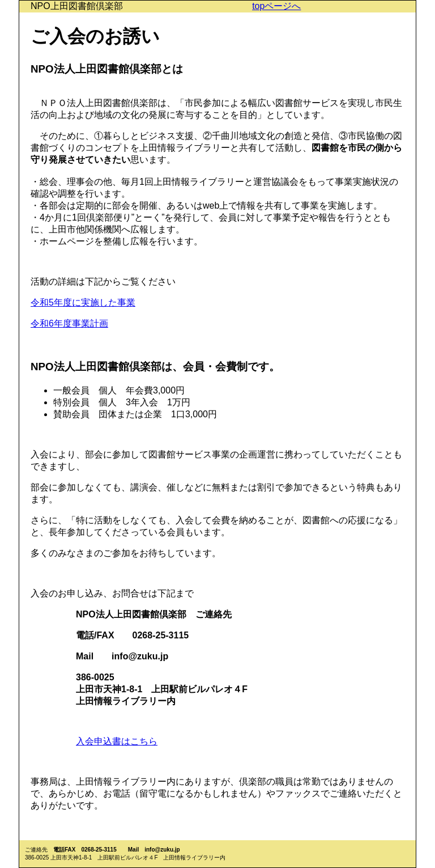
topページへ (276, 6)
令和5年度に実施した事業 (83, 302)
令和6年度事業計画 (69, 323)
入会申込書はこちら (117, 741)
